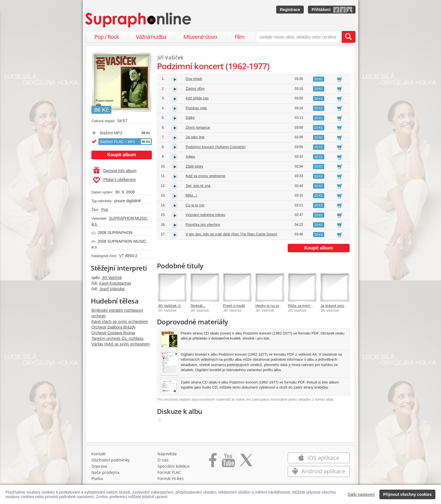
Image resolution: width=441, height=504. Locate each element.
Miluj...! (191, 195)
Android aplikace (319, 471)
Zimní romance (198, 127)
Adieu (190, 156)
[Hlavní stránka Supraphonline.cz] (139, 20)
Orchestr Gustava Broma (113, 333)
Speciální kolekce (174, 466)
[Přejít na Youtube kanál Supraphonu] (228, 462)
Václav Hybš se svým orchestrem (121, 344)
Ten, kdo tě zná (198, 186)
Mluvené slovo (200, 37)
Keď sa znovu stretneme (205, 176)
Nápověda (167, 454)
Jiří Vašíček (112, 278)
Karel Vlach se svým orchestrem (120, 322)
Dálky (190, 118)
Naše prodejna (105, 472)
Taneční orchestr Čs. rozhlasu (117, 338)
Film (239, 37)
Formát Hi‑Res (171, 479)
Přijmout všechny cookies (407, 494)
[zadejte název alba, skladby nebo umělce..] (299, 37)
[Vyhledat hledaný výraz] (348, 37)
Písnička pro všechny (203, 225)
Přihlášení (321, 10)
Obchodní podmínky (111, 460)
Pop (105, 209)
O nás (163, 460)
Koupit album (121, 155)
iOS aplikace (319, 458)
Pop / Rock (107, 37)
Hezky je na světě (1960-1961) (280, 306)
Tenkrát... (198, 306)
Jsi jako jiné (195, 137)
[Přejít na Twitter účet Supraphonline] (246, 462)
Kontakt (99, 454)
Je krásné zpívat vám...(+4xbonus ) (349, 306)
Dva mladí (194, 79)
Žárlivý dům (195, 89)
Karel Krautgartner (115, 283)
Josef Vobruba (112, 289)
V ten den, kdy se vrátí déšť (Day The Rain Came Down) (231, 234)
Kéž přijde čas (197, 98)
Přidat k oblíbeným (114, 180)
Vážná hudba (151, 37)
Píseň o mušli (234, 306)
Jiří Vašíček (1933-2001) (178, 306)
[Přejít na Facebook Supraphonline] (213, 462)
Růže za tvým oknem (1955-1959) (316, 306)
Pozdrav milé (196, 108)
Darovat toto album (115, 171)
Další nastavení (361, 494)
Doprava (99, 466)
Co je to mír (195, 205)
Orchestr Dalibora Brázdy (113, 327)
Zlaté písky (194, 166)
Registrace (290, 10)
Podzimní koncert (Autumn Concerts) (216, 147)
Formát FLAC (169, 472)
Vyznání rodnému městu (205, 215)
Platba (97, 479)
